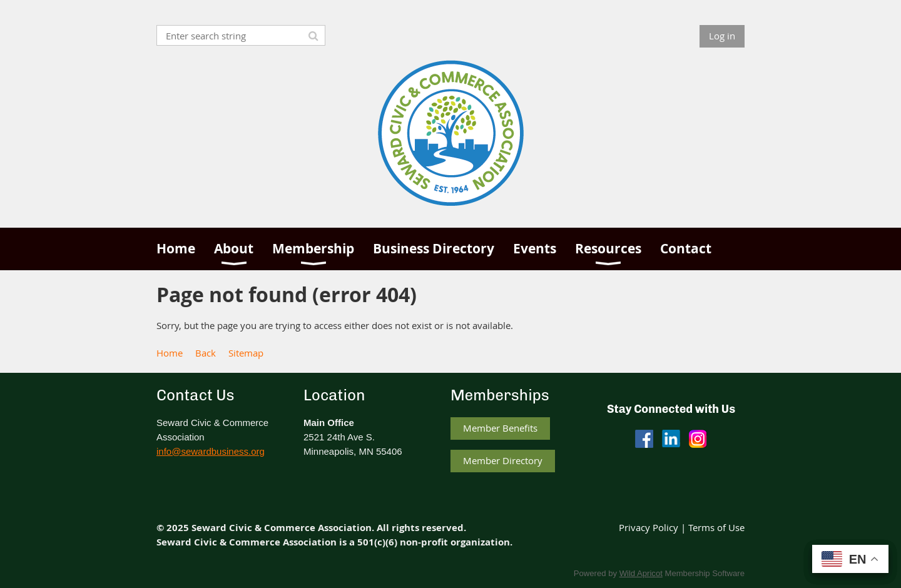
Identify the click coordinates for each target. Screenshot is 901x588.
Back (206, 353)
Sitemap (246, 353)
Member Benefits (500, 428)
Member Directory (503, 460)
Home (170, 353)
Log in (722, 36)
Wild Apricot (641, 573)
